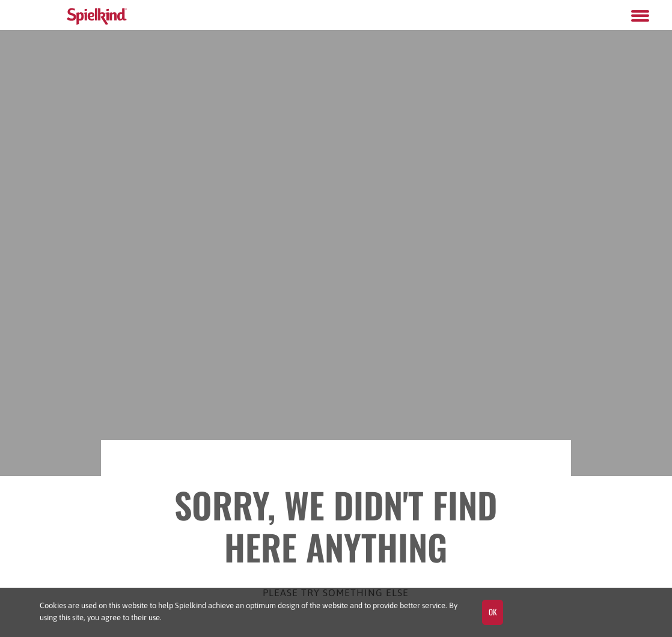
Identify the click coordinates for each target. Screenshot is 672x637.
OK (493, 612)
